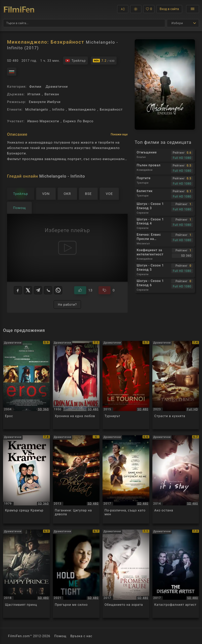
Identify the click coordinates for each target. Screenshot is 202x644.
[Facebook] (18, 290)
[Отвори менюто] (193, 9)
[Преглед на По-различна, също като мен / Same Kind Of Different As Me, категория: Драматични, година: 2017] (126, 479)
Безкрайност (111, 109)
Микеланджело (82, 109)
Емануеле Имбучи (45, 102)
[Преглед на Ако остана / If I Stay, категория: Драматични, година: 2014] (176, 479)
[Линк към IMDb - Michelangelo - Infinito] (104, 61)
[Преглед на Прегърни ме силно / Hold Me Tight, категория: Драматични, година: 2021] (76, 574)
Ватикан (52, 94)
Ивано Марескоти (43, 121)
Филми (35, 86)
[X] (28, 290)
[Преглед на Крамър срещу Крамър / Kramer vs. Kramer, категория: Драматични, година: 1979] (26, 479)
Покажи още (119, 134)
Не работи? (67, 305)
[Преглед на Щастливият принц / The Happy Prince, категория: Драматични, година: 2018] (26, 574)
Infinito (58, 109)
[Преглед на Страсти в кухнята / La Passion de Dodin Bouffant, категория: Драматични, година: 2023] (176, 385)
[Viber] (48, 290)
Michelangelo (37, 109)
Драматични (57, 86)
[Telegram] (38, 290)
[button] (123, 9)
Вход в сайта (169, 9)
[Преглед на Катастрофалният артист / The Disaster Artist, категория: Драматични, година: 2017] (176, 574)
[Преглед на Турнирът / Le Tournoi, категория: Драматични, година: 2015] (126, 385)
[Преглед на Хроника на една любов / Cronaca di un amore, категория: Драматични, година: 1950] (76, 385)
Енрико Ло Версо (78, 121)
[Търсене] (84, 23)
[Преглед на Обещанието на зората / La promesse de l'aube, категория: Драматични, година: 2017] (126, 574)
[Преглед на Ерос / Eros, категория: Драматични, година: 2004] (26, 385)
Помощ (60, 636)
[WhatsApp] (58, 290)
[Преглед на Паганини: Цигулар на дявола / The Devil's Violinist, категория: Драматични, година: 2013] (76, 479)
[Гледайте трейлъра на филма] (75, 61)
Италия (34, 94)
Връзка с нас (81, 636)
